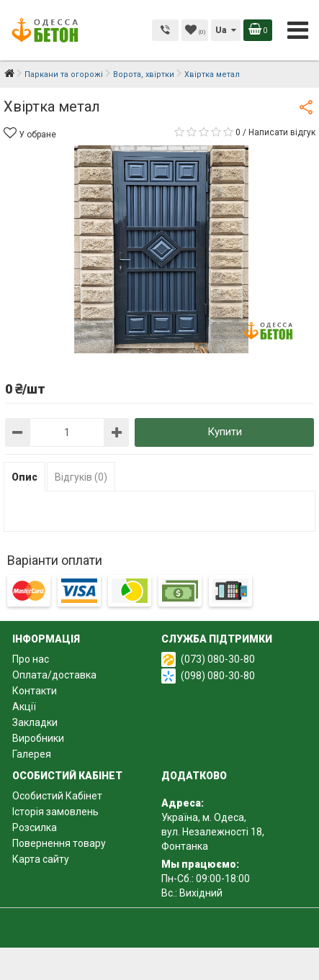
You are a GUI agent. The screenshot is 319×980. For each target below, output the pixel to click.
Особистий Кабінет (57, 796)
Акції (24, 707)
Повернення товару (59, 843)
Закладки (35, 722)
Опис (24, 477)
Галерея (32, 754)
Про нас (31, 659)
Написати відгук (282, 132)
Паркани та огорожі (64, 74)
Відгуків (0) (81, 477)
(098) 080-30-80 (218, 676)
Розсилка (35, 827)
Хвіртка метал (212, 74)
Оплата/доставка (54, 675)
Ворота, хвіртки (144, 74)
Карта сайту (41, 859)
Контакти (35, 691)
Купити (225, 432)
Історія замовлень (55, 812)
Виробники (38, 738)
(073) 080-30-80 (218, 659)
